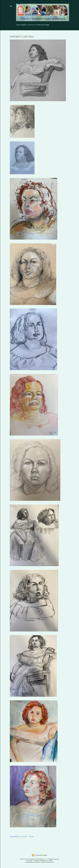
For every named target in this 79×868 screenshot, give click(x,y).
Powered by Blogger (39, 855)
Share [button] (31, 837)
